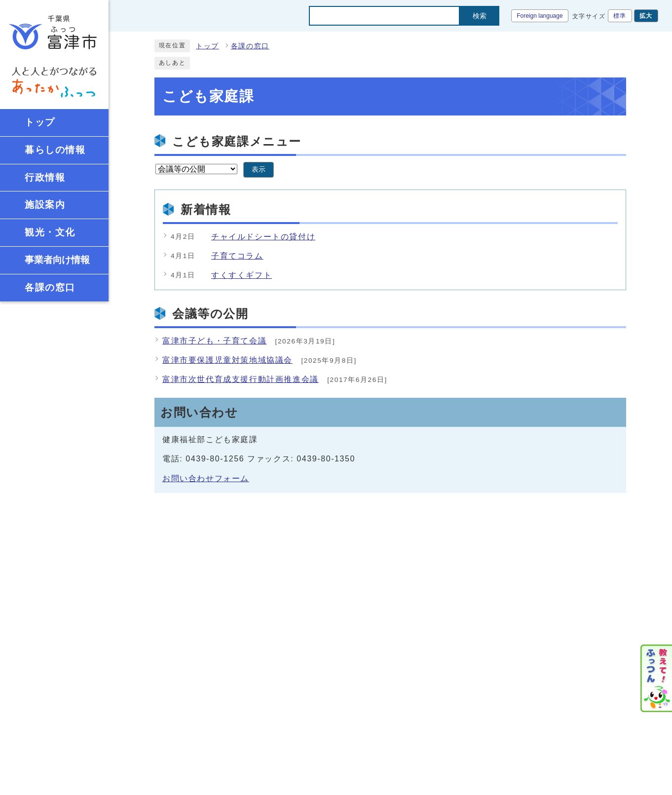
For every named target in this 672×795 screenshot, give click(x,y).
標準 (620, 16)
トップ (207, 46)
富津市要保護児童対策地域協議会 (227, 360)
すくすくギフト (242, 275)
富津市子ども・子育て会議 (214, 341)
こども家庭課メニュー (237, 141)
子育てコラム (237, 256)
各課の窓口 (250, 46)
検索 (480, 16)
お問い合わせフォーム (206, 478)
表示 (259, 170)
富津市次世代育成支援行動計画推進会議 (241, 379)
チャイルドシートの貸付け (263, 237)
